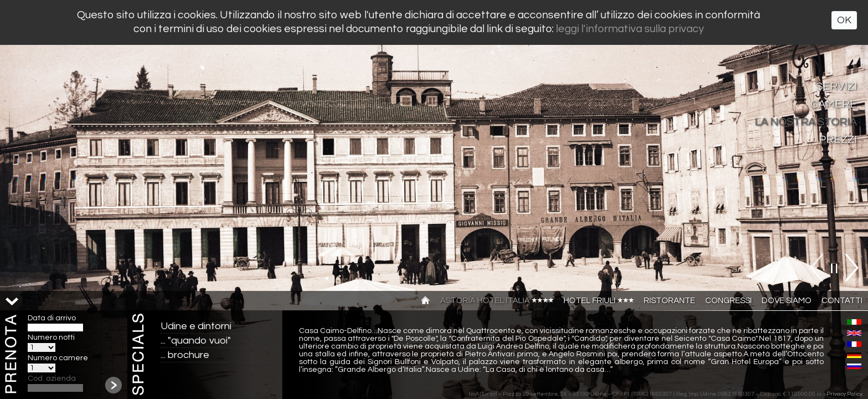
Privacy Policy (844, 394)
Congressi (728, 301)
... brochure (185, 355)
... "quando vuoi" (196, 341)
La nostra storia (806, 122)
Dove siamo (787, 301)
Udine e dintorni (196, 326)
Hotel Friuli (599, 301)
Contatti (842, 301)
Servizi (836, 86)
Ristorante (670, 301)
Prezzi (838, 140)
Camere (834, 104)
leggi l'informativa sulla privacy (630, 29)
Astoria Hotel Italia (497, 301)
